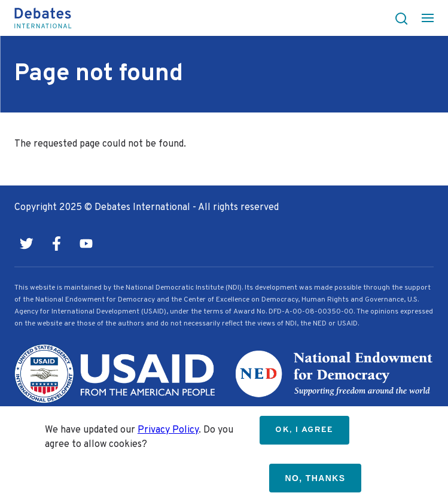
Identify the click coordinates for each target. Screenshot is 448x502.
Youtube (86, 244)
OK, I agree (304, 430)
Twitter (26, 244)
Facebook (56, 244)
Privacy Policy (168, 430)
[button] (398, 18)
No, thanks (315, 478)
